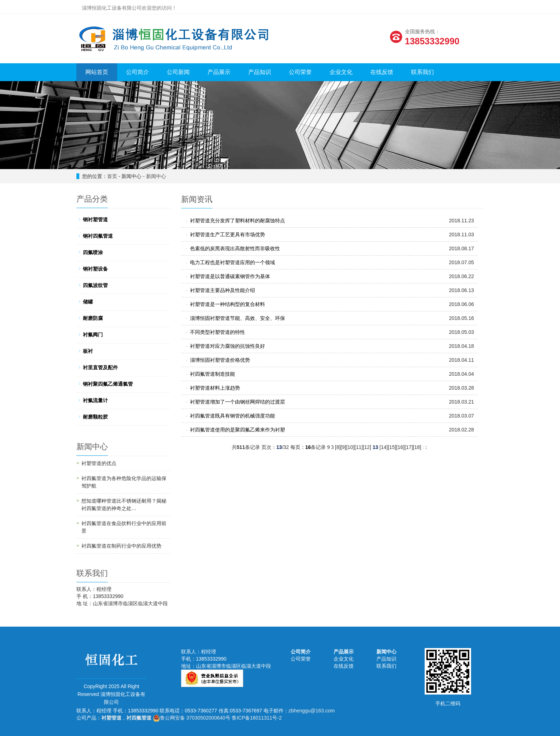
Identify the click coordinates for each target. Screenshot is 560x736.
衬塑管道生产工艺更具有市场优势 (227, 234)
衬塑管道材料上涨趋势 (215, 388)
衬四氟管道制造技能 (212, 374)
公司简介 (137, 72)
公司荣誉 (300, 72)
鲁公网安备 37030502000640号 (192, 718)
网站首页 (97, 72)
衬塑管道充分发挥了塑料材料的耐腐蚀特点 (237, 221)
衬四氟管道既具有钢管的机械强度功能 (232, 416)
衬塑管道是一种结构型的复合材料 (227, 304)
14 (384, 447)
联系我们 (422, 72)
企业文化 (341, 72)
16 (400, 447)
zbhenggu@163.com (312, 711)
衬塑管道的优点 (99, 463)
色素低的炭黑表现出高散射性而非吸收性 (235, 248)
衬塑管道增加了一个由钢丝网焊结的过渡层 (237, 402)
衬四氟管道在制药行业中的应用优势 (121, 546)
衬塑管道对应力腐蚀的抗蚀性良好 (227, 346)
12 (367, 447)
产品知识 (260, 72)
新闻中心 (156, 176)
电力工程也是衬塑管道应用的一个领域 (232, 262)
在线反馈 (382, 72)
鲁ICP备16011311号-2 (257, 718)
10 (350, 447)
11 (359, 447)
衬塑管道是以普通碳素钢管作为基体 (230, 276)
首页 (112, 176)
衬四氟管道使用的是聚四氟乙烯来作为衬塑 (237, 430)
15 (392, 447)
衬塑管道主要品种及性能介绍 (222, 290)
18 (417, 447)
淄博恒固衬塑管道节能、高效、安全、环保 (237, 318)
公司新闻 (178, 72)
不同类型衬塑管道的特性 (217, 332)
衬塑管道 (111, 718)
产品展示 (219, 72)
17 (409, 447)
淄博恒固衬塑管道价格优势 (220, 360)
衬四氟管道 (139, 718)
